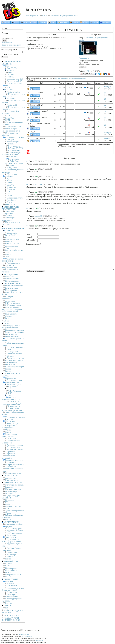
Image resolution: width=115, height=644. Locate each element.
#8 (27, 226)
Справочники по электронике (11, 442)
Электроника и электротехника (10, 435)
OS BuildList (10, 204)
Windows (9, 90)
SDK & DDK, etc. (12, 244)
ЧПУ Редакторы (15, 391)
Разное (8, 318)
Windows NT (12, 105)
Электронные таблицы (14, 332)
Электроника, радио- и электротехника (12, 409)
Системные (13, 157)
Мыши (9, 183)
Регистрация (7, 43)
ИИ (7, 608)
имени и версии (61, 78)
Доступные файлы (34, 78)
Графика (9, 526)
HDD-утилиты (11, 314)
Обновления (12, 174)
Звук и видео (10, 537)
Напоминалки (11, 568)
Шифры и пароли (12, 480)
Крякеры (10, 584)
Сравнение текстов (14, 354)
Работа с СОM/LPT (13, 506)
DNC (10, 393)
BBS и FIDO (10, 504)
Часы (7, 566)
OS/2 (7, 85)
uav (36, 177)
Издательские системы (14, 330)
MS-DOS (10, 70)
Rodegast (107, 87)
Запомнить (8, 38)
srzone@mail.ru (24, 634)
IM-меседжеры (11, 491)
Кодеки (10, 557)
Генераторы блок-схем (14, 250)
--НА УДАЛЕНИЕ (11, 615)
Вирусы (8, 603)
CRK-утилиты (12, 586)
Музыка (10, 419)
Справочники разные (14, 473)
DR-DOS (10, 75)
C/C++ (8, 237)
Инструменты (14, 159)
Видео (9, 181)
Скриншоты (84, 58)
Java (7, 257)
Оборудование (14, 146)
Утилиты (10, 144)
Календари (10, 564)
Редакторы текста (12, 334)
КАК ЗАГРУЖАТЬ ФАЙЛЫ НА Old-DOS (11, 619)
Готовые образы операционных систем (11, 130)
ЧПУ (9, 389)
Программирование (15, 380)
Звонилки (9, 493)
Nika (37, 208)
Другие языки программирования (9, 266)
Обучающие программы (15, 417)
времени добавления (77, 78)
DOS (7, 66)
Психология (12, 462)
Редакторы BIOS (12, 279)
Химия (8, 432)
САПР (45, 16)
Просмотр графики (14, 529)
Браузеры (9, 487)
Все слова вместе (10, 54)
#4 (27, 184)
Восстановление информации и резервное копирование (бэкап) (12, 310)
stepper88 (107, 138)
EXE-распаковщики (13, 305)
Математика (10, 421)
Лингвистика (11, 467)
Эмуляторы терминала (14, 485)
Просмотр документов (16, 347)
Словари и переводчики (15, 360)
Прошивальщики (12, 281)
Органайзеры (11, 365)
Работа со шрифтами (15, 358)
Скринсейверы (11, 570)
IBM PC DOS (12, 68)
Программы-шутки (13, 574)
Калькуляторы (13, 423)
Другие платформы (14, 83)
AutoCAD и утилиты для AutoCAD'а (12, 403)
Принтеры (11, 189)
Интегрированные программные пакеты (11, 327)
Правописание (11, 362)
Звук (9, 178)
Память (10, 196)
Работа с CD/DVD (16, 148)
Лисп (7, 252)
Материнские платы (15, 198)
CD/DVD (10, 185)
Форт (7, 248)
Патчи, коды (12, 592)
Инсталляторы (14, 150)
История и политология (15, 464)
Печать (10, 349)
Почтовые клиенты (13, 489)
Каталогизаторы (12, 288)
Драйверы (9, 176)
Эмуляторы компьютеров (8, 219)
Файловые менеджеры (14, 286)
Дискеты (9, 316)
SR (88, 71)
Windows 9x (12, 98)
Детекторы (11, 594)
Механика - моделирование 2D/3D (65, 16)
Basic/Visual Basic (12, 239)
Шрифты (10, 356)
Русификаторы (13, 142)
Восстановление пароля (11, 45)
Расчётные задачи (14, 384)
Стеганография (11, 597)
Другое (10, 202)
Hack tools (9, 581)
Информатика (11, 378)
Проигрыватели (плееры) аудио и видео (11, 540)
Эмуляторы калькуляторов (8, 212)
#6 (27, 208)
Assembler (9, 231)
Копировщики (11, 290)
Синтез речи (12, 552)
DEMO (8, 572)
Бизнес (8, 369)
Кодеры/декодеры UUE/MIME (11, 497)
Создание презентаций (14, 367)
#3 (27, 177)
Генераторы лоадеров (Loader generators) (13, 589)
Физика (8, 430)
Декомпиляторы (12, 246)
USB (9, 191)
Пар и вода (13, 387)
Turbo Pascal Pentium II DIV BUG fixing (12, 162)
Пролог (8, 255)
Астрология (10, 454)
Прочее (11, 165)
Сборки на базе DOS (15, 79)
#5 (27, 192)
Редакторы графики (15, 531)
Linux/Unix (10, 118)
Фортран (9, 242)
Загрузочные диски (13, 127)
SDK (10, 72)
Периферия (11, 200)
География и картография (9, 457)
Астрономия (10, 451)
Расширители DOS (14, 81)
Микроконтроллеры (15, 449)
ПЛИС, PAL (12, 438)
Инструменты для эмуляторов (11, 223)
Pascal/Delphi (11, 235)
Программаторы (13, 447)
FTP (7, 502)
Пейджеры (10, 500)
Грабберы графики (14, 533)
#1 (27, 161)
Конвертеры (12, 535)
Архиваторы (10, 301)
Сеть (9, 194)
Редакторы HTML (13, 336)
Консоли (9, 216)
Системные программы (15, 137)
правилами (39, 640)
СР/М (8, 120)
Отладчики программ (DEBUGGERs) (12, 260)
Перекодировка (13, 352)
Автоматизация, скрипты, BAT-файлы (11, 154)
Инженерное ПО (33, 16)
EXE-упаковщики (12, 303)
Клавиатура (11, 187)
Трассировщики (13, 263)
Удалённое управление (14, 511)
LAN (7, 509)
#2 (27, 169)
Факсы (8, 513)
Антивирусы (10, 478)
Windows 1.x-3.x (13, 92)
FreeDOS (10, 77)
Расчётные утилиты (15, 445)
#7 (27, 216)
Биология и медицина (14, 460)
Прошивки (10, 277)
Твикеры (10, 139)
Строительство (14, 406)
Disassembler (12, 233)
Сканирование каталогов (9, 298)
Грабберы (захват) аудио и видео (11, 549)
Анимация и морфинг (14, 524)
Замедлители (12, 168)
